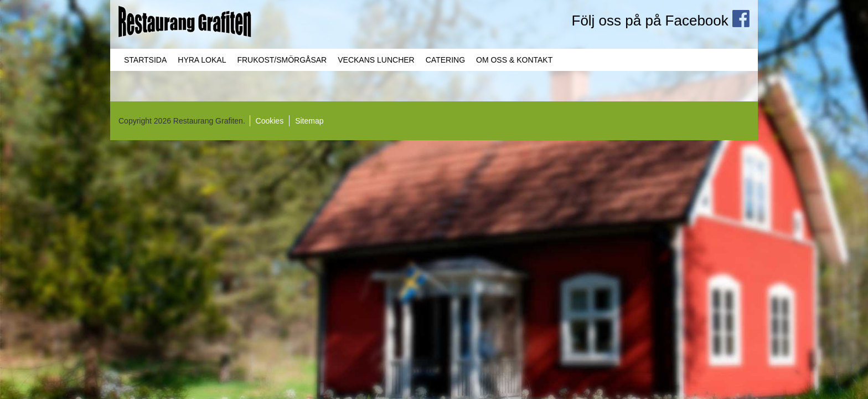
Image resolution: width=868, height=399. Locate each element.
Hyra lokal (202, 60)
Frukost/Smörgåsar (282, 60)
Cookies (270, 121)
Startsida (145, 60)
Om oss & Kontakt (514, 60)
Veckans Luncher (376, 60)
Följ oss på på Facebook (661, 21)
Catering (445, 60)
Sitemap (309, 121)
